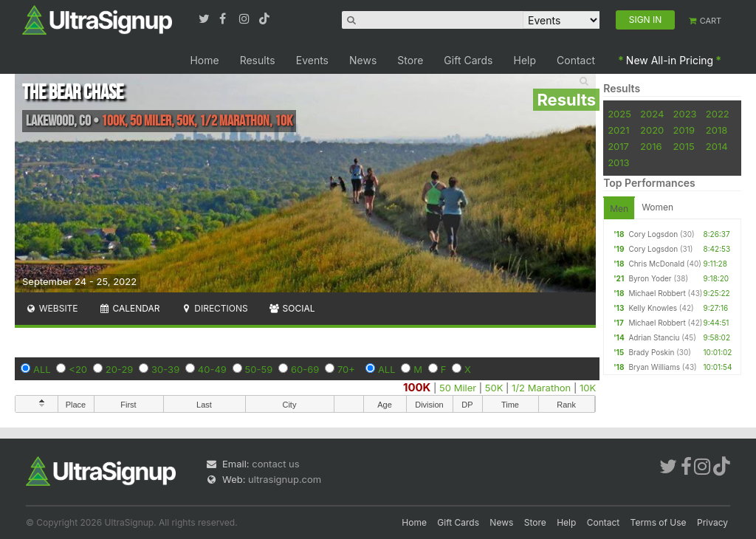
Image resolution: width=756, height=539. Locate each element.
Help (525, 60)
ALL (42, 369)
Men (619, 209)
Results (258, 60)
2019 (684, 130)
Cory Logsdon (653, 234)
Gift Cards (468, 60)
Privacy (712, 522)
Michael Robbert (657, 293)
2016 (651, 146)
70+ (346, 369)
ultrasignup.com (285, 479)
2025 (619, 114)
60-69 (305, 369)
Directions (214, 308)
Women (657, 207)
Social (292, 308)
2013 (618, 162)
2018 (717, 130)
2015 (684, 146)
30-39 (165, 369)
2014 (717, 146)
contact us (275, 464)
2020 (652, 130)
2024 (652, 114)
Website (52, 308)
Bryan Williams (654, 367)
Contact (576, 60)
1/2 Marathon (541, 388)
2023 (685, 114)
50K (494, 388)
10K (588, 388)
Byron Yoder (650, 278)
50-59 (259, 369)
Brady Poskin (651, 352)
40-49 (212, 369)
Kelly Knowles (653, 308)
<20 (78, 369)
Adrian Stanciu (654, 337)
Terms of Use (659, 522)
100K (417, 387)
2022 (718, 114)
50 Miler (458, 388)
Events (312, 60)
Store (410, 60)
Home (204, 60)
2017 (618, 146)
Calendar (130, 308)
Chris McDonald (656, 264)
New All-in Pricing (670, 60)
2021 (618, 130)
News (363, 60)
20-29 (120, 369)
